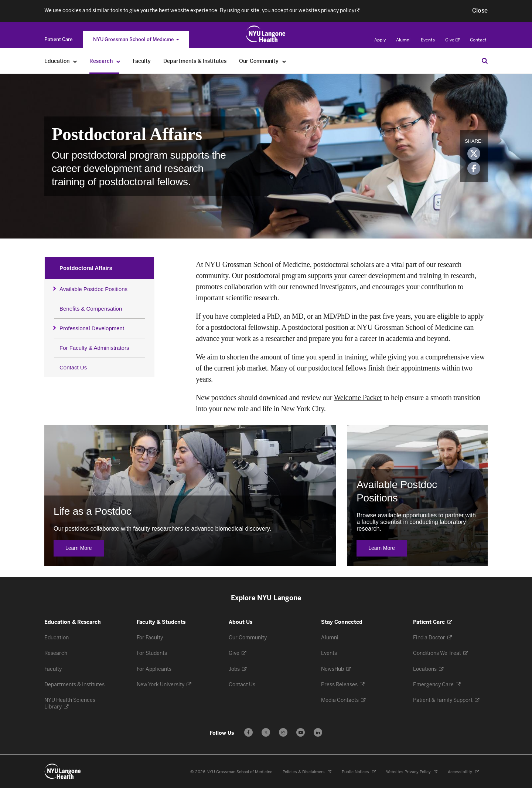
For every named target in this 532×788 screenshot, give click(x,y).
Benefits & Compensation (91, 309)
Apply (380, 40)
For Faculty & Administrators (94, 348)
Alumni (403, 40)
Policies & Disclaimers (307, 772)
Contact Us (73, 367)
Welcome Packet (358, 398)
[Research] (118, 61)
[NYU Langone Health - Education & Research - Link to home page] (63, 771)
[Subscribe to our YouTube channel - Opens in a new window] (301, 732)
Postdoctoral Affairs (86, 268)
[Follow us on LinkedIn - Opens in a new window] (318, 732)
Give (452, 40)
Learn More (85, 548)
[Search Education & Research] (485, 61)
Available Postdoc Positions (93, 289)
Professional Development (92, 328)
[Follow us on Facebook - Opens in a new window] (248, 732)
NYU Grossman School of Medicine (136, 39)
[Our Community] (284, 61)
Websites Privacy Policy (412, 772)
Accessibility (463, 772)
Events (428, 40)
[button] (480, 11)
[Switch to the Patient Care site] (58, 39)
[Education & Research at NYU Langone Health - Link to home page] (266, 34)
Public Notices (359, 772)
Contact (478, 40)
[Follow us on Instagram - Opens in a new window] (283, 732)
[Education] (75, 61)
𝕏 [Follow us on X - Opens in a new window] (266, 733)
